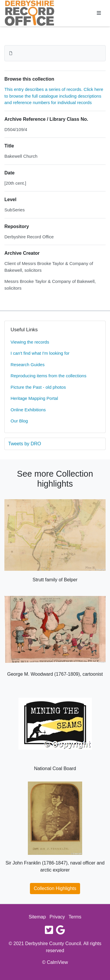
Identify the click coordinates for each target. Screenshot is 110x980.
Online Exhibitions (28, 410)
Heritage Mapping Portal (34, 398)
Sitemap (37, 917)
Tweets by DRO (25, 444)
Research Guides (28, 365)
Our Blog (19, 421)
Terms (75, 917)
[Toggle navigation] (99, 13)
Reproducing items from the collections (48, 376)
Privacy (57, 917)
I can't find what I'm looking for (40, 353)
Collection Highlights (55, 888)
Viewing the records (30, 342)
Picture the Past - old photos (38, 387)
